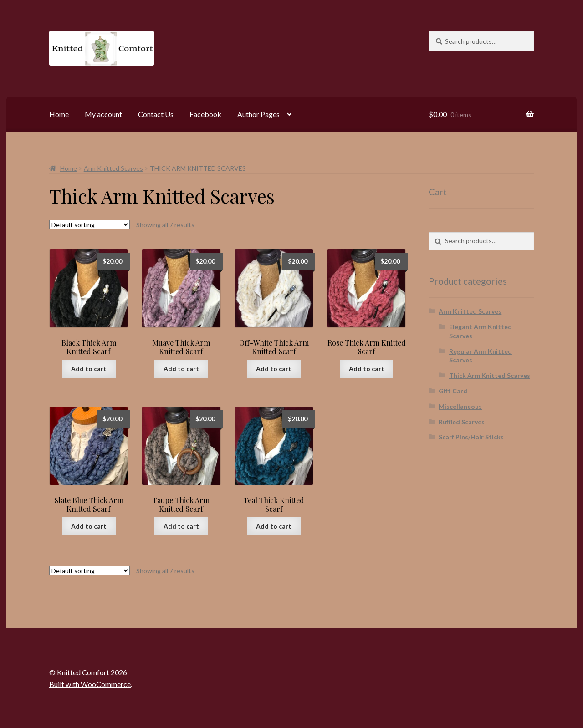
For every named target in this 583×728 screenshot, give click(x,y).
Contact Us (156, 114)
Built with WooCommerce (90, 684)
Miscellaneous (460, 406)
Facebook (205, 114)
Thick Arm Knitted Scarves (490, 375)
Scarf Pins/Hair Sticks (471, 437)
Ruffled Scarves (462, 422)
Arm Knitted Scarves (113, 168)
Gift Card (453, 391)
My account (103, 114)
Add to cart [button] (89, 369)
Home (59, 114)
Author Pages (258, 114)
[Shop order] (89, 225)
